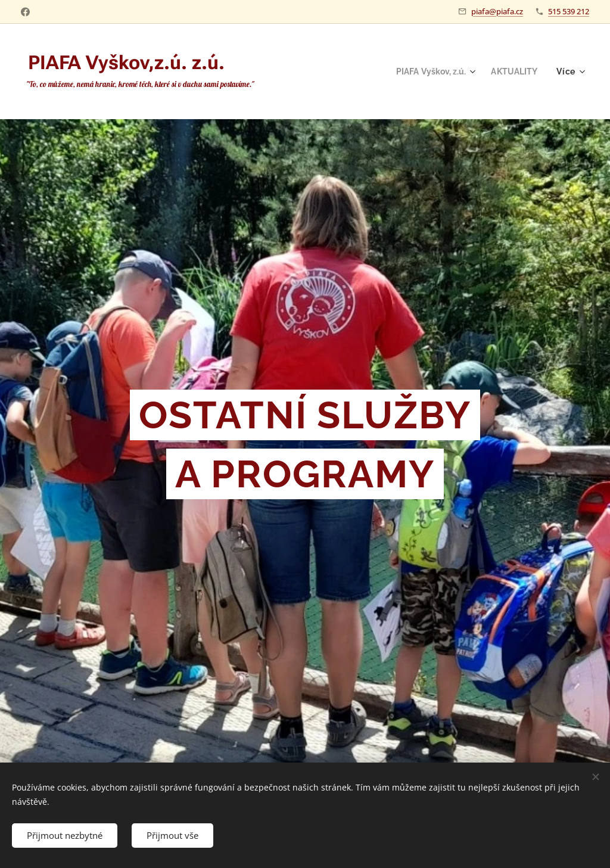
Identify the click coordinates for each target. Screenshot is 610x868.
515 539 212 (569, 11)
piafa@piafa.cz (497, 11)
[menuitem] (431, 71)
